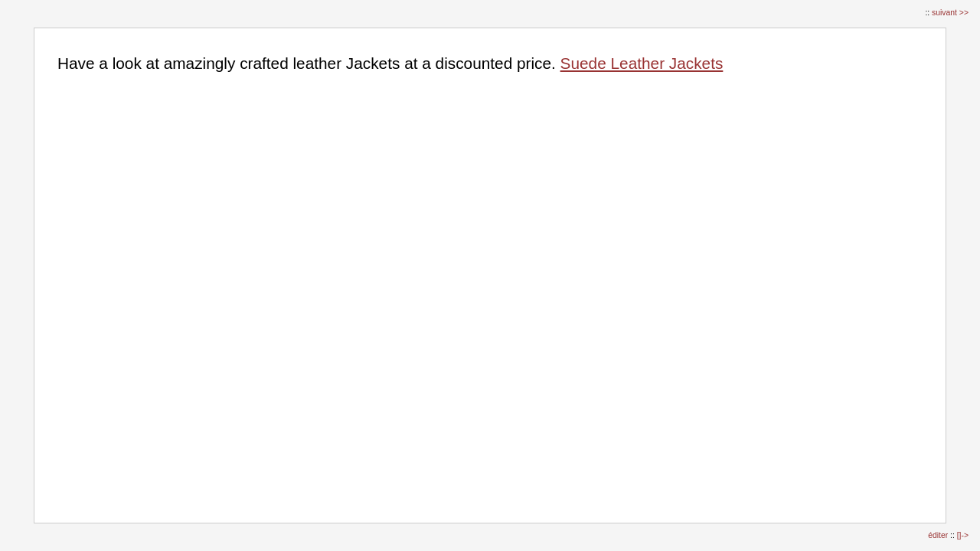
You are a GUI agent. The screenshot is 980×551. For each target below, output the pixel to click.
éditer (939, 535)
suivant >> (950, 13)
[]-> (963, 535)
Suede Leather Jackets (642, 63)
